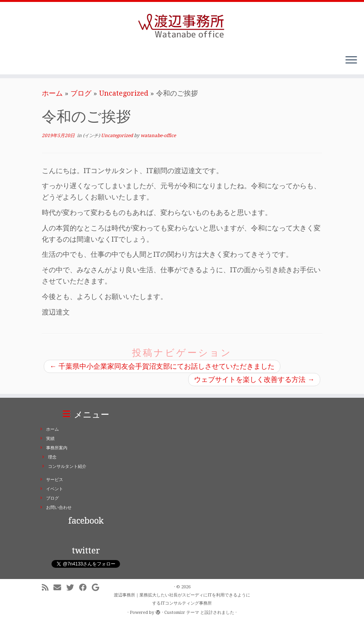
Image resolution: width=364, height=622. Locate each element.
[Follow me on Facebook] (85, 588)
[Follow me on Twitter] (73, 588)
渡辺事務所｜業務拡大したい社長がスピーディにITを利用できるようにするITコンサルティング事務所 (182, 599)
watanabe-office (158, 136)
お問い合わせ (59, 508)
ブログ (81, 93)
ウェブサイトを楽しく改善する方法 (254, 379)
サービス (55, 480)
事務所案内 (57, 448)
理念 (52, 457)
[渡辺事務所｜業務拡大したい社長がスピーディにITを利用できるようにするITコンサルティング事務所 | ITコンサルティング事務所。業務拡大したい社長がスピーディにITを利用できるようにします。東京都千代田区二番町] (182, 25)
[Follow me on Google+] (98, 588)
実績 (50, 439)
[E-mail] (60, 588)
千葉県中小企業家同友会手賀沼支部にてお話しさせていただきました (162, 366)
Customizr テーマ (182, 613)
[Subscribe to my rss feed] (48, 588)
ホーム (52, 93)
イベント (55, 489)
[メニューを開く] (351, 60)
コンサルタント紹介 (67, 466)
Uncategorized (124, 93)
